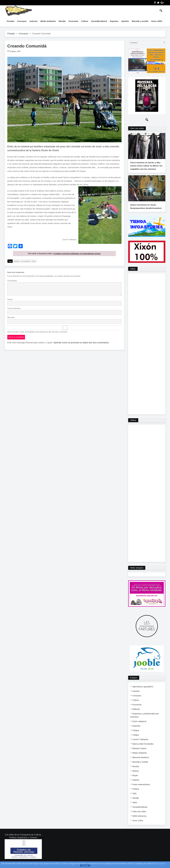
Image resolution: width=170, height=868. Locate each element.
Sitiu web (11, 317)
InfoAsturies (19, 11)
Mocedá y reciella (140, 21)
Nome (10, 299)
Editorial (136, 713)
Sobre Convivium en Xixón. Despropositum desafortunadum (146, 210)
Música (136, 774)
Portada (10, 21)
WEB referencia (139, 819)
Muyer (135, 779)
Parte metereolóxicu (141, 788)
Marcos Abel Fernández (143, 747)
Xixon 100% (157, 21)
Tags (10, 261)
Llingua (136, 734)
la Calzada (26, 261)
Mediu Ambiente (48, 21)
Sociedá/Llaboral (99, 21)
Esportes (114, 21)
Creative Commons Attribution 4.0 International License (77, 253)
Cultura (85, 21)
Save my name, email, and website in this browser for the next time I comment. (37, 332)
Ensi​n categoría (139, 725)
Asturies (34, 21)
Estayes (134, 681)
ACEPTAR (85, 866)
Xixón (34, 261)
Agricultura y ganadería (143, 690)
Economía (73, 21)
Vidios (133, 272)
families (17, 261)
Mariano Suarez (139, 752)
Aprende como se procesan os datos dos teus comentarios (81, 342)
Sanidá (136, 801)
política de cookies (158, 864)
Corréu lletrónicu (14, 308)
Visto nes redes (137, 128)
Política (136, 792)
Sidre (135, 806)
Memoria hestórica (141, 761)
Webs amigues (137, 571)
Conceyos (22, 21)
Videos (133, 424)
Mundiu (62, 21)
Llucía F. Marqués (140, 743)
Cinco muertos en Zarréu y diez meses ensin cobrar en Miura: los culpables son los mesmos (146, 168)
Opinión (125, 21)
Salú (134, 797)
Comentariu (12, 281)
